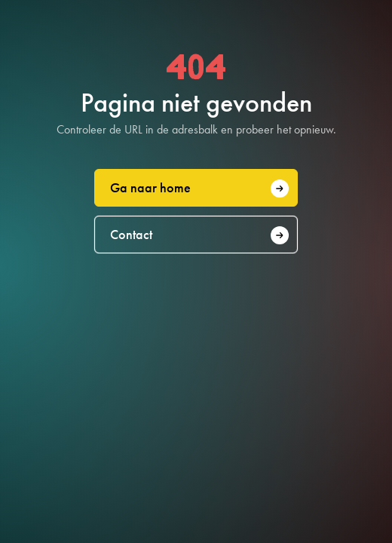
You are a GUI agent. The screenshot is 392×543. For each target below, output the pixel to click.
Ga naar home (200, 188)
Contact (200, 235)
